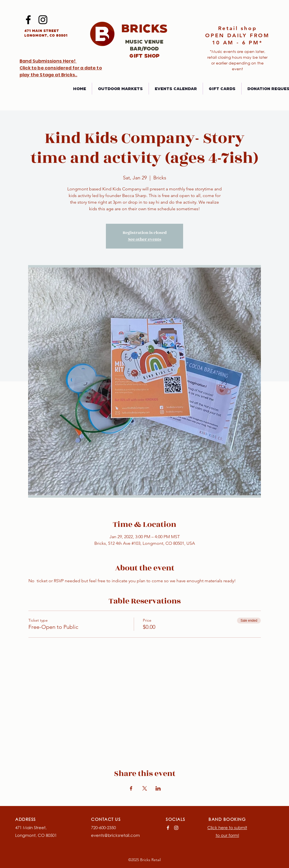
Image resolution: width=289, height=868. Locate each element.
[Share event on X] (145, 788)
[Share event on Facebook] (131, 788)
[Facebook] (28, 20)
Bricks (144, 28)
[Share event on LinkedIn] (158, 788)
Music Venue (144, 41)
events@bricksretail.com (115, 835)
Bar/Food (144, 48)
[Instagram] (43, 20)
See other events (145, 239)
